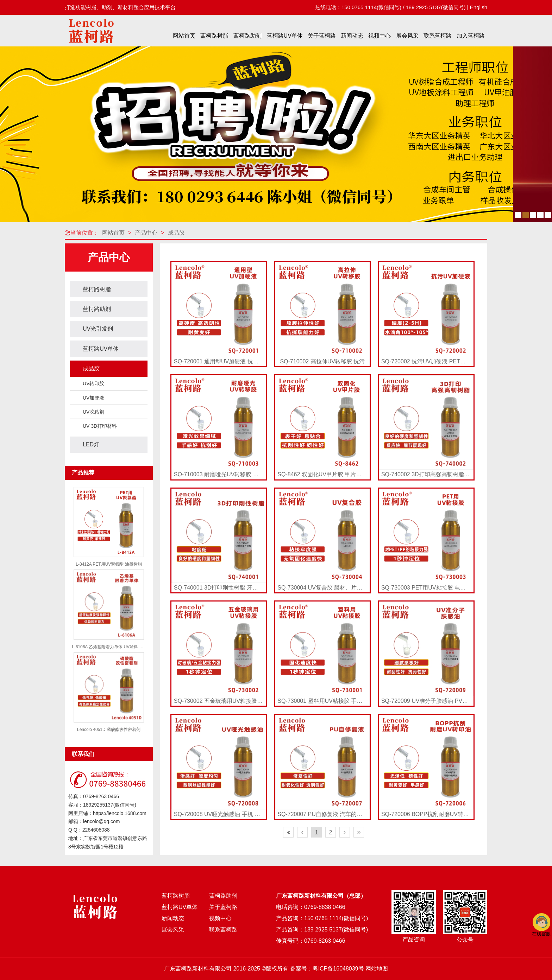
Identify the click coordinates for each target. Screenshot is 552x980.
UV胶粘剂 (93, 412)
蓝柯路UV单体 (285, 36)
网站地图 (377, 969)
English (479, 7)
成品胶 (176, 233)
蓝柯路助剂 (247, 36)
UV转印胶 (93, 383)
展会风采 (407, 36)
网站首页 (184, 36)
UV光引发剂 (98, 329)
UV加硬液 (93, 398)
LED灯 (91, 444)
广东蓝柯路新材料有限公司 (198, 969)
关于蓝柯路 (322, 36)
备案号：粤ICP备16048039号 (327, 969)
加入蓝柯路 (471, 36)
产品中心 (146, 233)
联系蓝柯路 (438, 36)
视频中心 (379, 36)
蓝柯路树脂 (214, 36)
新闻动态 (352, 36)
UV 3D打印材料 (100, 426)
